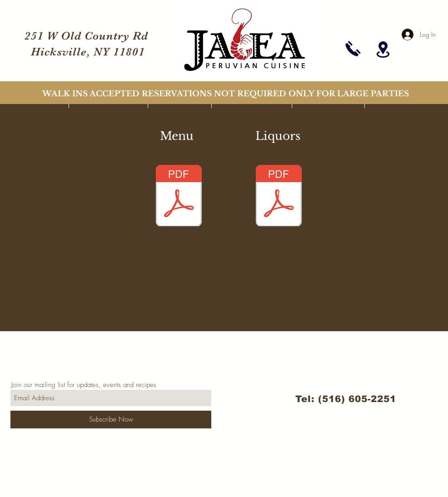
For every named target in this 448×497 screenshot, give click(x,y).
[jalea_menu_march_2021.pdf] (179, 197)
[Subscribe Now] (111, 420)
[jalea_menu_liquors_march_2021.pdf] (279, 197)
